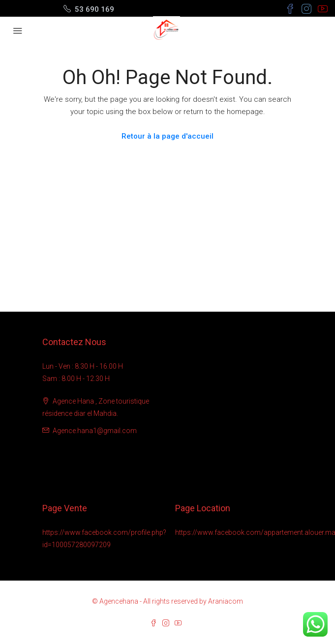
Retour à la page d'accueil (167, 136)
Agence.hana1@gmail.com (95, 431)
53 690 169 (94, 9)
